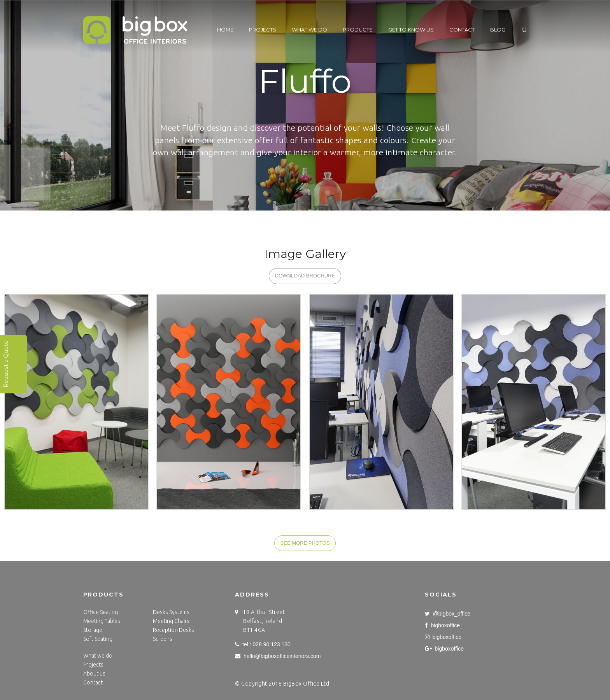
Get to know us (411, 30)
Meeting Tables (102, 621)
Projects (263, 30)
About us (94, 674)
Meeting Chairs (171, 621)
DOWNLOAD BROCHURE (305, 276)
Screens (163, 639)
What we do (309, 30)
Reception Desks (174, 630)
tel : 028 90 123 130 (263, 644)
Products (358, 30)
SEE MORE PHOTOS (305, 543)
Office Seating (101, 612)
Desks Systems (171, 612)
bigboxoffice (442, 625)
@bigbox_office (448, 614)
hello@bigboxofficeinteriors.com (278, 656)
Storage (93, 630)
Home (225, 30)
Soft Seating (98, 639)
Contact (462, 30)
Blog (498, 30)
